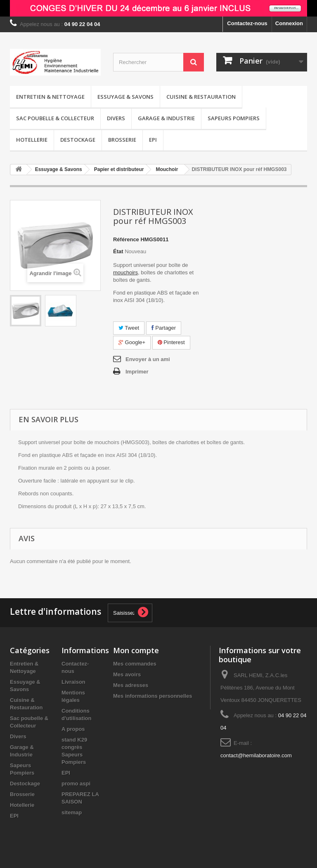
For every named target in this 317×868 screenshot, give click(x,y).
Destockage (78, 140)
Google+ (132, 342)
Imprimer (137, 372)
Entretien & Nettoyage (50, 97)
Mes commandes (135, 664)
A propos (73, 729)
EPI (153, 140)
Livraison (73, 682)
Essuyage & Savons (125, 97)
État (118, 251)
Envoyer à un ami (148, 359)
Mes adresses (131, 685)
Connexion (289, 23)
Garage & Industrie (166, 118)
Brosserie (122, 140)
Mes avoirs (127, 674)
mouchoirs (125, 272)
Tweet (129, 328)
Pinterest (171, 342)
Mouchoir (167, 169)
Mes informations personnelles (153, 696)
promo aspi (76, 784)
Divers (116, 118)
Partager (164, 328)
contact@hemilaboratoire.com (256, 755)
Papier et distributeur (119, 169)
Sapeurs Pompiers (234, 118)
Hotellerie (32, 140)
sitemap (72, 812)
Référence (126, 239)
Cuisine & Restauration (201, 97)
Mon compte (136, 650)
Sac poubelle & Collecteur (55, 118)
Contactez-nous (247, 23)
